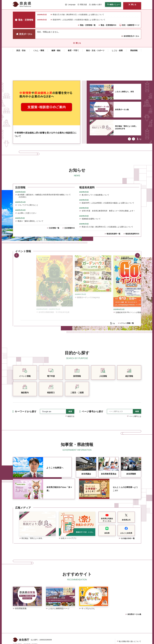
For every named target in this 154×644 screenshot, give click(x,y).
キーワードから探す (26, 387)
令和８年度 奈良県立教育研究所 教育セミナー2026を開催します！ (108, 186)
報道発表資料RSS (132, 209)
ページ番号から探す (93, 387)
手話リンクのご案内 (45, 628)
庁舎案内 (47, 633)
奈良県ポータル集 (122, 85)
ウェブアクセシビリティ (128, 626)
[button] (70, 5)
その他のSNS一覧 (128, 514)
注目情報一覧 (54, 203)
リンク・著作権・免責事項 (129, 621)
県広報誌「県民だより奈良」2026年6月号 (126, 103)
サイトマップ (124, 630)
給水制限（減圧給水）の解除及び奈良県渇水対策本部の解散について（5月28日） (44, 171)
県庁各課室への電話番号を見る (27, 633)
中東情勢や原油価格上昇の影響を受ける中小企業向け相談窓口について (46, 110)
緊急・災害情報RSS (108, 25)
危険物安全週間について (91, 194)
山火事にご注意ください (27, 188)
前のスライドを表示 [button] (129, 114)
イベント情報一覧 (127, 298)
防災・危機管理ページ (131, 25)
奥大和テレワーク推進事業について (95, 170)
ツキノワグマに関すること (28, 180)
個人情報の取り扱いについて (130, 617)
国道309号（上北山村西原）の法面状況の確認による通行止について (79, 20)
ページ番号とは (135, 392)
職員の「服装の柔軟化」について (30, 196)
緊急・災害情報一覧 (88, 25)
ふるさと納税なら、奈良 (124, 67)
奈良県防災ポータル (131, 36)
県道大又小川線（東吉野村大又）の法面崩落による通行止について (78, 15)
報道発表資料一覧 (113, 209)
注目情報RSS (70, 203)
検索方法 (71, 392)
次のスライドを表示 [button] (133, 114)
